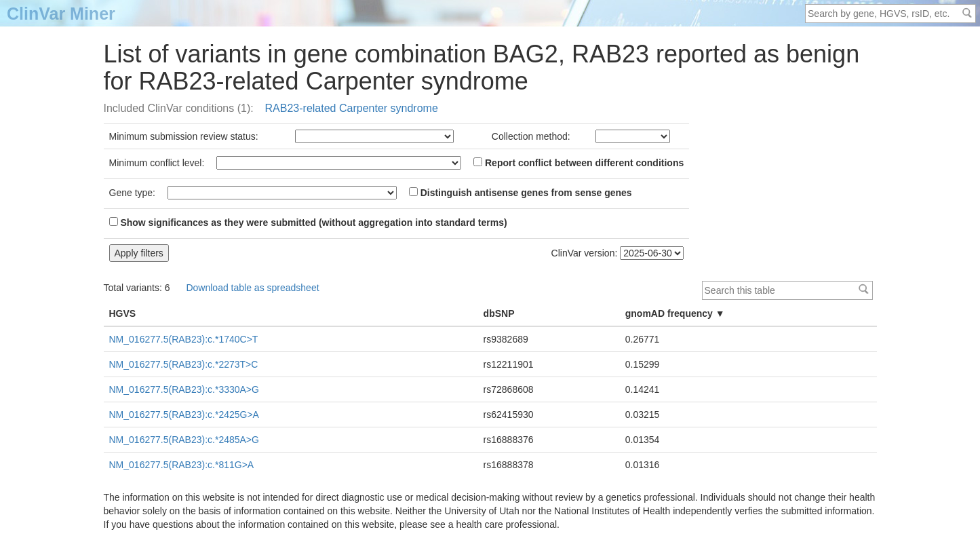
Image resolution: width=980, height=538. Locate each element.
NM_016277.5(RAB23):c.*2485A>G (184, 440)
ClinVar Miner (61, 14)
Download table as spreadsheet (252, 288)
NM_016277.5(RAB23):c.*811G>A (182, 465)
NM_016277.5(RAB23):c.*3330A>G (184, 389)
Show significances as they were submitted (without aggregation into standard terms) (308, 223)
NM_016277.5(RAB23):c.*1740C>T (184, 339)
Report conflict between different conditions (579, 163)
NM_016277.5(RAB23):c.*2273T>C (184, 364)
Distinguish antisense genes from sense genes (521, 193)
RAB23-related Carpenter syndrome (352, 108)
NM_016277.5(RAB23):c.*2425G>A (184, 415)
